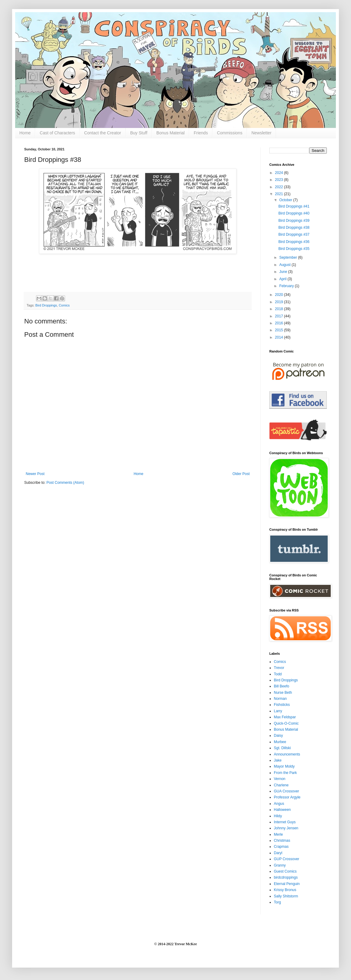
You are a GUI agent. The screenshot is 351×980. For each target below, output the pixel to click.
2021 (280, 194)
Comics (64, 305)
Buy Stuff (139, 133)
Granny (280, 865)
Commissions (230, 133)
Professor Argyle (287, 797)
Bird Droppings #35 (294, 249)
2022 (280, 187)
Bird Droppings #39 (294, 221)
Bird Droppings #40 (294, 213)
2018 (280, 309)
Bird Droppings (46, 305)
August (285, 265)
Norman (280, 699)
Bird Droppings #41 (294, 206)
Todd (278, 674)
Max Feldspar (285, 717)
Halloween (282, 810)
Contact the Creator (103, 133)
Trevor (279, 668)
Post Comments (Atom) (65, 483)
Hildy (278, 816)
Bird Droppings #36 (294, 242)
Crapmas (281, 847)
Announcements (287, 754)
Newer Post (35, 474)
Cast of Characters (57, 133)
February (287, 286)
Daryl (278, 853)
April (283, 279)
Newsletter (261, 133)
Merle (278, 834)
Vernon (280, 779)
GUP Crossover (287, 859)
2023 (280, 180)
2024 (280, 173)
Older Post (241, 474)
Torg (277, 902)
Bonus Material (171, 133)
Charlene (281, 785)
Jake (278, 760)
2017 (280, 316)
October (286, 200)
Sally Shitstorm (286, 896)
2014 (280, 337)
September (289, 257)
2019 (280, 302)
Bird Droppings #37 (294, 234)
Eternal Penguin (287, 884)
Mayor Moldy (284, 766)
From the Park (285, 773)
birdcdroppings (286, 877)
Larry (278, 711)
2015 (280, 330)
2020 (280, 295)
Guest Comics (285, 871)
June (284, 272)
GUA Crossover (286, 791)
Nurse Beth (283, 693)
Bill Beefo (282, 686)
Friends (201, 133)
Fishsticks (282, 705)
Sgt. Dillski (282, 748)
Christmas (282, 841)
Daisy (278, 736)
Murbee (280, 742)
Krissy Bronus (285, 890)
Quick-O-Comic (286, 723)
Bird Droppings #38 (294, 228)
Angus (279, 804)
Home (25, 133)
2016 (280, 323)
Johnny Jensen (286, 828)
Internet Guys (285, 822)
